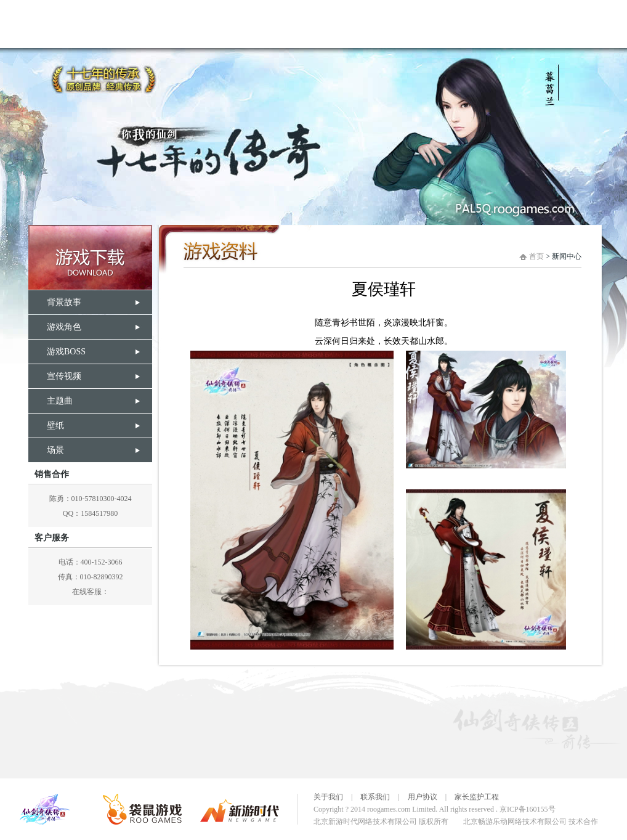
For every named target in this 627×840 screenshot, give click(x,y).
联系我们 (375, 797)
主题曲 (60, 401)
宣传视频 (64, 376)
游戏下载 (90, 257)
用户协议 (423, 797)
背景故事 (64, 302)
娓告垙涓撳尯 (415, 24)
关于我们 (328, 797)
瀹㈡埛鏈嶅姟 (575, 24)
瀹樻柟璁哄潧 (495, 24)
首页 (536, 256)
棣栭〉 (45, 24)
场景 (55, 450)
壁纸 (55, 426)
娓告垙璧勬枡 (205, 24)
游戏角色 (64, 327)
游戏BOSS (66, 352)
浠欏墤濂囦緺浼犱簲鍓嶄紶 (310, 24)
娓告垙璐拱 (125, 24)
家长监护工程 (477, 797)
